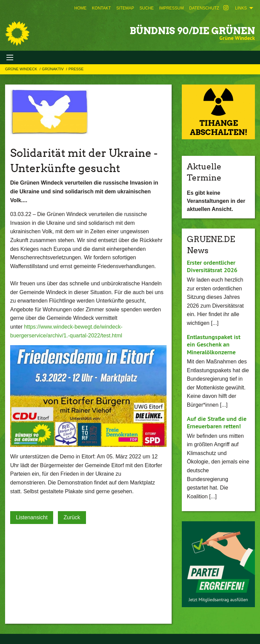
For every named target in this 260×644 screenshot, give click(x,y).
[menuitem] (81, 8)
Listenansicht (32, 517)
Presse (76, 69)
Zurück (72, 517)
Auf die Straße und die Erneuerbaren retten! (217, 423)
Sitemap (125, 8)
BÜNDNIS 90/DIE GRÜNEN (192, 31)
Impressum (171, 8)
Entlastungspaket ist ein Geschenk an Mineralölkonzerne (214, 344)
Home (81, 8)
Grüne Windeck (22, 69)
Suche (147, 8)
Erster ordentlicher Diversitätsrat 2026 (212, 266)
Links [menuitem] (241, 8)
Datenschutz (204, 8)
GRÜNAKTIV (53, 69)
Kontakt (102, 8)
